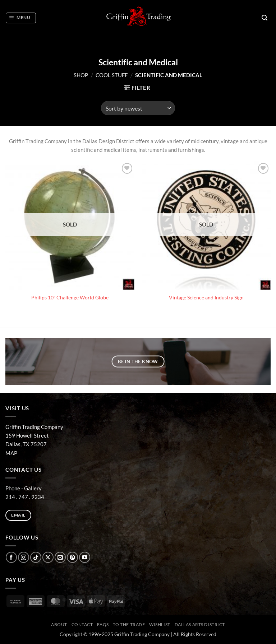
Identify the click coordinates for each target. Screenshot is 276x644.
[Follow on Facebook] (11, 557)
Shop (81, 75)
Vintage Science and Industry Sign (206, 298)
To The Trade (129, 624)
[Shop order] (138, 108)
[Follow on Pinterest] (72, 557)
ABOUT (59, 624)
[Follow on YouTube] (85, 557)
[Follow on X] (48, 557)
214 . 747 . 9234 (25, 497)
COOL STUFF (112, 75)
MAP (11, 453)
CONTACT (82, 624)
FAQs (103, 624)
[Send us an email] (60, 557)
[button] (21, 18)
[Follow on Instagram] (24, 557)
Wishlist (160, 624)
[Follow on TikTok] (36, 557)
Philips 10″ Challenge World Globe (70, 298)
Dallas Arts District (200, 624)
